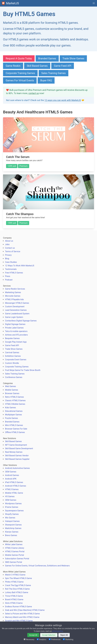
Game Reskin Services (15, 289)
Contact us (10, 248)
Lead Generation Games (16, 310)
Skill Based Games (37, 66)
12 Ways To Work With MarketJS (20, 266)
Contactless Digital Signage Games (21, 321)
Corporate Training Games (20, 73)
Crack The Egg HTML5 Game (18, 585)
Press (8, 276)
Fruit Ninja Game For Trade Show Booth (23, 370)
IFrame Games (12, 507)
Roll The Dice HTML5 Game (17, 589)
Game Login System (14, 317)
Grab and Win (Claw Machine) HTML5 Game (25, 610)
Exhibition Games (13, 356)
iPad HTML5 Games (14, 482)
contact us (34, 93)
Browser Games (12, 393)
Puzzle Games (11, 418)
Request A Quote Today (19, 58)
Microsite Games (13, 296)
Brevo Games (11, 535)
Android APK (11, 479)
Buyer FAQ (46, 80)
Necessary (29, 639)
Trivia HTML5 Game (14, 596)
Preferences (55, 639)
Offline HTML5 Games (15, 432)
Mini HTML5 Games (14, 425)
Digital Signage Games (15, 324)
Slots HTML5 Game (14, 603)
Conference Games (14, 377)
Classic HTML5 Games (15, 400)
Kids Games (10, 408)
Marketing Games (13, 292)
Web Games (10, 386)
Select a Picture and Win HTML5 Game (22, 614)
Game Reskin (13, 66)
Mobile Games (12, 390)
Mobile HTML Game (14, 493)
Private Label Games (14, 328)
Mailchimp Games (13, 528)
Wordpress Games (13, 504)
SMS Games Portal (14, 562)
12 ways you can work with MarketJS (63, 100)
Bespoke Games (12, 338)
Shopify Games (12, 514)
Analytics (42, 639)
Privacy (8, 255)
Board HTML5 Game (14, 599)
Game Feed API (63, 66)
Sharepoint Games (13, 525)
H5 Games (10, 496)
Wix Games (10, 518)
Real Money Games (14, 452)
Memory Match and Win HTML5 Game (22, 617)
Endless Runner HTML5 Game (18, 607)
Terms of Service (13, 251)
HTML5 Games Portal (15, 552)
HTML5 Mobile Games (15, 404)
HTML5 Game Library (15, 548)
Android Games (12, 475)
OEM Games (11, 472)
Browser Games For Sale (16, 429)
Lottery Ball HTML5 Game (17, 592)
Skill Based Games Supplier (17, 459)
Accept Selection (49, 635)
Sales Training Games (53, 73)
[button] (94, 3)
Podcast (9, 280)
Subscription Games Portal (17, 559)
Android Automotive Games (17, 468)
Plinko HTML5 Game (14, 582)
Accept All (33, 635)
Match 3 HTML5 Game (15, 575)
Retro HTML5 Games (14, 397)
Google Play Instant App (16, 342)
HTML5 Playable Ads (14, 299)
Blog (7, 259)
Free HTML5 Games (14, 273)
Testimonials (11, 269)
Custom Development (15, 307)
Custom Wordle (12, 363)
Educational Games (14, 411)
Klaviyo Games (12, 532)
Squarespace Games (14, 511)
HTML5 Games (12, 489)
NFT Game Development (16, 445)
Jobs (7, 244)
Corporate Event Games (16, 360)
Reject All (64, 635)
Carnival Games (12, 352)
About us (9, 241)
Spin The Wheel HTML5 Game (18, 578)
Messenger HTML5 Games (17, 303)
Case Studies (11, 262)
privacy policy (58, 631)
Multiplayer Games (13, 415)
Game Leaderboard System (17, 314)
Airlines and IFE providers (16, 335)
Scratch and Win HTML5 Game (19, 621)
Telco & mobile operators (16, 331)
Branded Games (47, 58)
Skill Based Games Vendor (17, 456)
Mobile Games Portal (14, 555)
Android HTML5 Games (16, 486)
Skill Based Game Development (19, 448)
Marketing (68, 639)
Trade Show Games (73, 58)
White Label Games (14, 544)
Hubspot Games (12, 521)
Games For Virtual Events (20, 80)
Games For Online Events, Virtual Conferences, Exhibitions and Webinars (37, 566)
